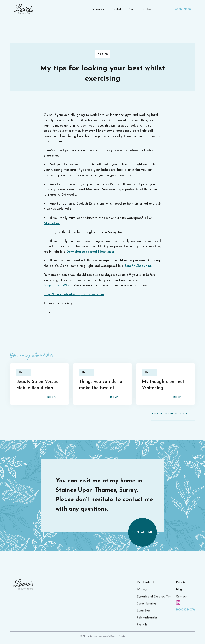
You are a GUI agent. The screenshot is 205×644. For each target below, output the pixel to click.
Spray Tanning (146, 607)
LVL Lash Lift (146, 586)
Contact (147, 9)
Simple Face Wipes (58, 286)
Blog (131, 9)
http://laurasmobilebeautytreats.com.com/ (74, 294)
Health (103, 54)
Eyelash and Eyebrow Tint (154, 600)
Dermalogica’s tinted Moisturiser (90, 252)
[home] (24, 9)
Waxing (142, 593)
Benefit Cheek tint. (138, 266)
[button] (97, 9)
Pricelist (116, 9)
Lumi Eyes (144, 615)
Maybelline (52, 223)
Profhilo (142, 629)
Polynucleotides (147, 622)
